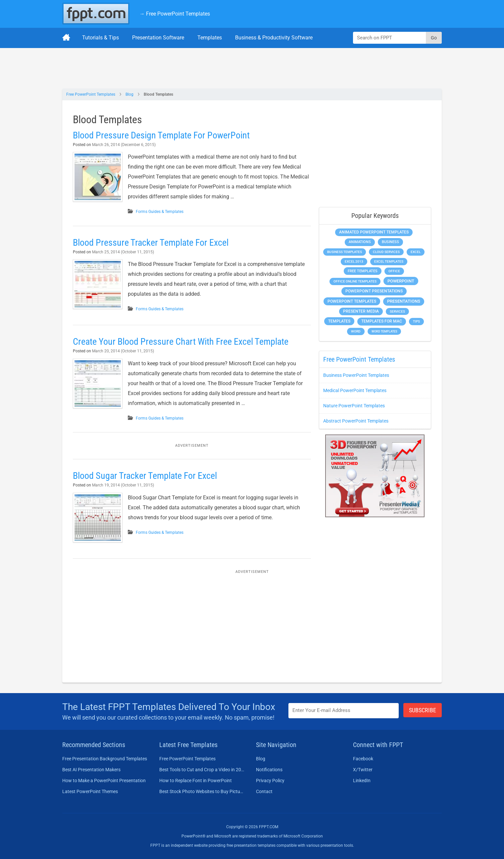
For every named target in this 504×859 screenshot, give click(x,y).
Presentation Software (158, 38)
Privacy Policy (270, 781)
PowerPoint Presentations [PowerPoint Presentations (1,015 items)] (374, 291)
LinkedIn (362, 781)
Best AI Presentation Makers (91, 770)
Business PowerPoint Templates (356, 375)
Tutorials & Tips (101, 38)
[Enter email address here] (344, 710)
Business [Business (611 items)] (390, 242)
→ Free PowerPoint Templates (175, 14)
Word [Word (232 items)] (356, 331)
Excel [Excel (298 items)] (416, 252)
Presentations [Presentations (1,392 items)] (404, 301)
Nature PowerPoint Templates (354, 406)
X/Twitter (363, 770)
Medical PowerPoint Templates (355, 390)
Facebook (363, 759)
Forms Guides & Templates (160, 212)
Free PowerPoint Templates (91, 94)
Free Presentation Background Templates (105, 759)
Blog (129, 94)
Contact (264, 791)
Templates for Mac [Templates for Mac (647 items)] (382, 321)
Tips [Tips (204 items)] (416, 321)
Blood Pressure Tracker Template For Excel (151, 243)
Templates (210, 38)
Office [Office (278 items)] (394, 271)
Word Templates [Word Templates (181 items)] (384, 331)
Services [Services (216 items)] (397, 311)
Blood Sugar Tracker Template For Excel (145, 476)
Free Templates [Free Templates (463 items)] (363, 271)
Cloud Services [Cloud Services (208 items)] (386, 252)
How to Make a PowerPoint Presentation (104, 781)
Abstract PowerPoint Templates (356, 421)
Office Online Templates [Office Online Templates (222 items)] (355, 281)
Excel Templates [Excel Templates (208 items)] (389, 261)
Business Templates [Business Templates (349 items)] (345, 252)
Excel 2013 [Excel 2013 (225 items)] (354, 261)
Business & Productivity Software (274, 38)
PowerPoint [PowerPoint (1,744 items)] (401, 281)
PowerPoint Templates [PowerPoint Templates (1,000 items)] (352, 301)
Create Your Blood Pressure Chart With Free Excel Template (181, 342)
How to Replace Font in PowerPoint (196, 781)
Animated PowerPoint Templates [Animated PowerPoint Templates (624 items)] (374, 232)
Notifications (269, 770)
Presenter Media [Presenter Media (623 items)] (361, 311)
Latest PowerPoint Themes (90, 791)
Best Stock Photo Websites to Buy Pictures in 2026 (202, 791)
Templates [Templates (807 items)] (339, 321)
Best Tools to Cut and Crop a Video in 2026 (202, 770)
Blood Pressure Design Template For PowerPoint (161, 135)
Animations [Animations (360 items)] (360, 242)
